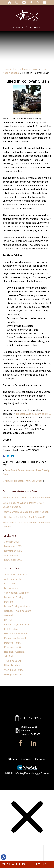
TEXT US (41, 864)
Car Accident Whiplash (17, 593)
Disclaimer (26, 759)
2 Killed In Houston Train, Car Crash (23, 481)
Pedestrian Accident (15, 638)
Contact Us (40, 759)
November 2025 (13, 551)
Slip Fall (8, 656)
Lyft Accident (11, 629)
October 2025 (12, 555)
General (8, 615)
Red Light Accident (14, 652)
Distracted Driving (14, 597)
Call (16, 2)
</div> (22, 856)
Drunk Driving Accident (17, 606)
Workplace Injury (14, 670)
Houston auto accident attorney (34, 414)
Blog (43, 69)
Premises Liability (13, 647)
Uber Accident (12, 665)
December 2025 (13, 546)
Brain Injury (11, 584)
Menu (45, 2)
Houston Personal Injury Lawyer (21, 69)
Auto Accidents (11, 73)
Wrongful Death (13, 674)
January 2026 (12, 542)
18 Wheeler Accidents (16, 575)
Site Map (13, 759)
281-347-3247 (35, 27)
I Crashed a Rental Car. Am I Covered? (24, 517)
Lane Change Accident (16, 624)
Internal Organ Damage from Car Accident (26, 512)
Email (24, 2)
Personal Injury (13, 643)
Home (10, 2)
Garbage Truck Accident (18, 611)
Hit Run (8, 620)
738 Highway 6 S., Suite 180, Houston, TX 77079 (31, 731)
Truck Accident (13, 661)
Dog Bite (9, 602)
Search (38, 2)
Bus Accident (11, 588)
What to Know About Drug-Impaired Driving (27, 498)
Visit (31, 2)
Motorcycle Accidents (16, 634)
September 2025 (13, 560)
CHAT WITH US (13, 864)
